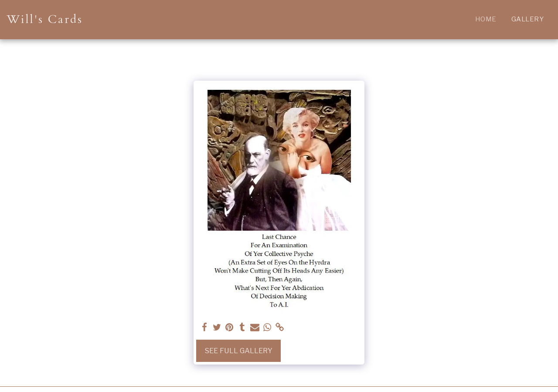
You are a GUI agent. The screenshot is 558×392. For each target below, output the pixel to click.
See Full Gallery (238, 351)
